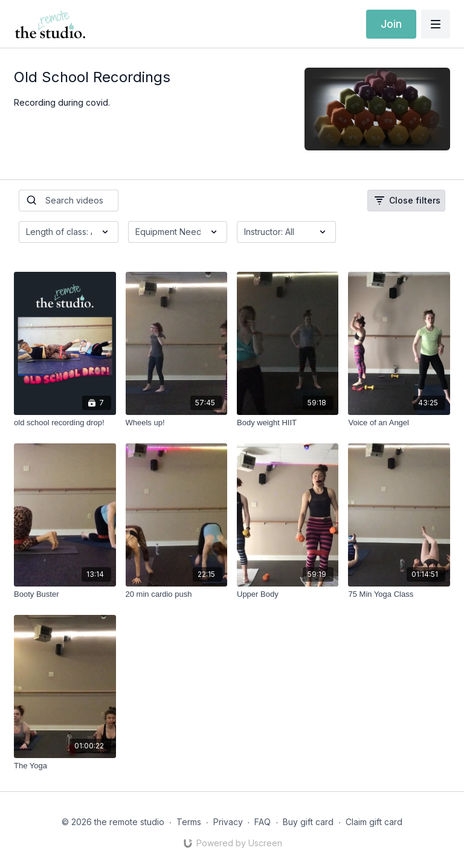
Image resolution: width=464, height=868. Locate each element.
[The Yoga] (65, 766)
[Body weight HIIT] (288, 423)
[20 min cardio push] (176, 594)
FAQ (263, 822)
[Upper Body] (288, 594)
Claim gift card (374, 822)
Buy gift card (308, 822)
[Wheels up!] (176, 423)
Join (391, 24)
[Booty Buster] (65, 594)
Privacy (228, 822)
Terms (189, 822)
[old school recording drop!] (65, 423)
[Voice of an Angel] (399, 423)
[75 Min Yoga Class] (399, 594)
